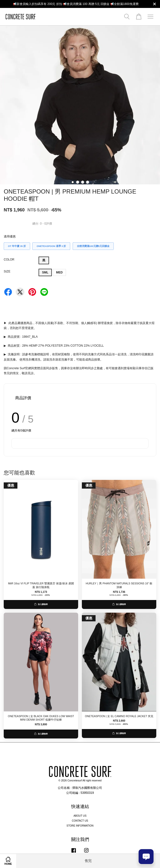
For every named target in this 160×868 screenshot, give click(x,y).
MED (59, 272)
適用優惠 (10, 236)
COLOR (9, 260)
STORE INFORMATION (80, 826)
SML (45, 272)
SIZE (7, 271)
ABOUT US (80, 816)
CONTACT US (80, 821)
